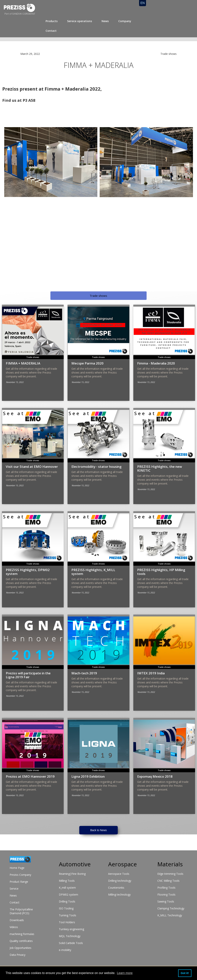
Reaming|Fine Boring (72, 874)
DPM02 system (68, 895)
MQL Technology (70, 936)
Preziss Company (20, 875)
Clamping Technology (171, 908)
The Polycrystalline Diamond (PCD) (21, 911)
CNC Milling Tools (168, 881)
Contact (51, 31)
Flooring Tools (166, 895)
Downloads (17, 920)
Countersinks (116, 888)
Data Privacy (18, 955)
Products (52, 21)
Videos (14, 927)
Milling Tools (67, 881)
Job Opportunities (20, 948)
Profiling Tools (166, 888)
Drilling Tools (67, 901)
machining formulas (22, 934)
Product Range (19, 882)
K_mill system (67, 888)
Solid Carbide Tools (71, 943)
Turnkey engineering (71, 929)
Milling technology (119, 895)
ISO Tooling (66, 908)
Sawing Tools (166, 901)
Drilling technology (120, 881)
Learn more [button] (125, 973)
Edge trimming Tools (170, 874)
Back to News (98, 830)
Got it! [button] (185, 973)
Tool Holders (67, 922)
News (105, 21)
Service (14, 889)
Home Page (17, 868)
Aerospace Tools (119, 874)
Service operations (80, 21)
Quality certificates (21, 941)
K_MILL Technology (170, 915)
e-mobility (65, 950)
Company (125, 21)
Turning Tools (68, 915)
